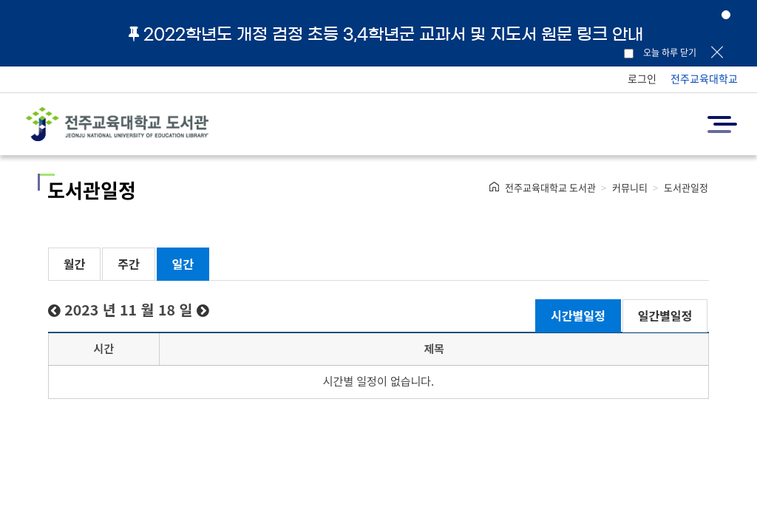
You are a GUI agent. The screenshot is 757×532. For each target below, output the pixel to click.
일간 (183, 264)
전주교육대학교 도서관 (550, 187)
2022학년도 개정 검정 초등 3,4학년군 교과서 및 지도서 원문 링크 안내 (386, 34)
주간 (128, 264)
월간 (74, 264)
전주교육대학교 (704, 78)
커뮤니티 (630, 187)
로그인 (642, 78)
